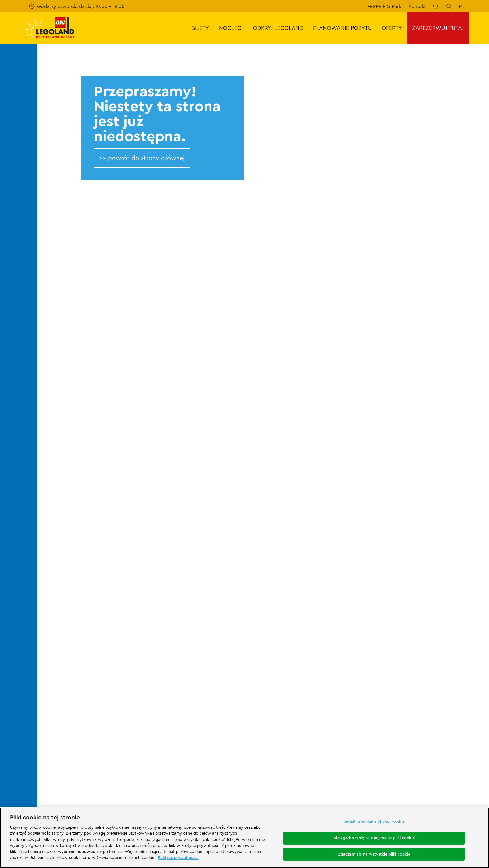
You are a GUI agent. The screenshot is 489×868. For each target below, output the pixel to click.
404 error (90, 554)
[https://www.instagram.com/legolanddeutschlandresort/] (431, 749)
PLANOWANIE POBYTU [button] (342, 28)
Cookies (277, 663)
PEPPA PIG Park (384, 6)
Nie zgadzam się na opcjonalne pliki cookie (374, 838)
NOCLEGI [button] (231, 28)
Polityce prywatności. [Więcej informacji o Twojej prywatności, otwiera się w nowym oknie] (178, 857)
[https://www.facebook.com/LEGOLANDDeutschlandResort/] (415, 749)
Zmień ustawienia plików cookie (374, 822)
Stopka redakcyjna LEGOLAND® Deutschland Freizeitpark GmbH (304, 589)
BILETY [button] (200, 28)
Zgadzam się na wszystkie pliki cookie (374, 854)
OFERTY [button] (392, 28)
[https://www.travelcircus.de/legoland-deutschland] (144, 714)
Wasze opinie (77, 598)
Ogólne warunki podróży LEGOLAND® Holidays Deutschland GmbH (312, 639)
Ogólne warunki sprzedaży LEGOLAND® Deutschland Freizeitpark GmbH (313, 606)
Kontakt (417, 6)
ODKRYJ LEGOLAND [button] (278, 28)
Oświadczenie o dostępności (301, 674)
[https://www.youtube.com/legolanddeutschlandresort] (447, 749)
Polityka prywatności (292, 652)
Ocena (70, 608)
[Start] (107, 714)
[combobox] (233, 504)
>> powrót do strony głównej (142, 158)
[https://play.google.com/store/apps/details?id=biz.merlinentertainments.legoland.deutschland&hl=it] (419, 704)
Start (67, 554)
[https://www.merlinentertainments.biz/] (64, 714)
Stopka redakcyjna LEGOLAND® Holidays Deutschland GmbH (315, 622)
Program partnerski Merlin (195, 587)
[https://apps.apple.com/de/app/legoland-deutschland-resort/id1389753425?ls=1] (463, 704)
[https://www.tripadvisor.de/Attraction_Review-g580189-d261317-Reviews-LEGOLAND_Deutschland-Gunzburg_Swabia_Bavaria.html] (462, 749)
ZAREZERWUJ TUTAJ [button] (438, 28)
